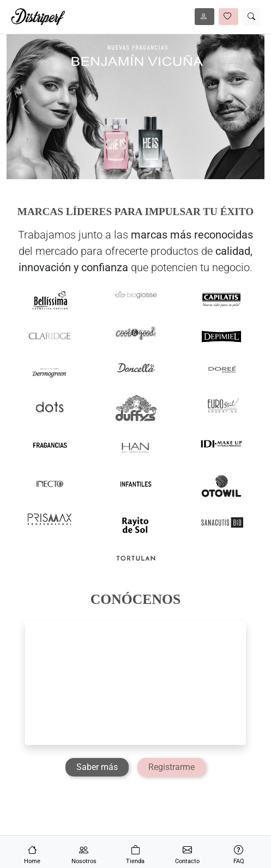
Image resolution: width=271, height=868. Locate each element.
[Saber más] (97, 767)
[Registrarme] (171, 767)
